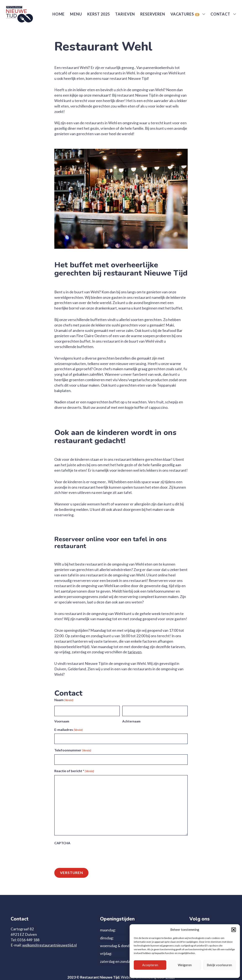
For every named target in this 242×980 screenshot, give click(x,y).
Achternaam (131, 721)
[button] (234, 930)
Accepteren (150, 965)
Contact (220, 14)
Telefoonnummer (73, 750)
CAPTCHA (62, 843)
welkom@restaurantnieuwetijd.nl (49, 945)
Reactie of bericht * (74, 771)
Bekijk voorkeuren (219, 965)
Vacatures (185, 14)
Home (59, 14)
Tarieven (125, 14)
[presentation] (86, 855)
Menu (76, 14)
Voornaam (62, 721)
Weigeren (185, 965)
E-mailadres (69, 730)
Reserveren (153, 14)
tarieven (135, 652)
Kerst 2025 (98, 14)
